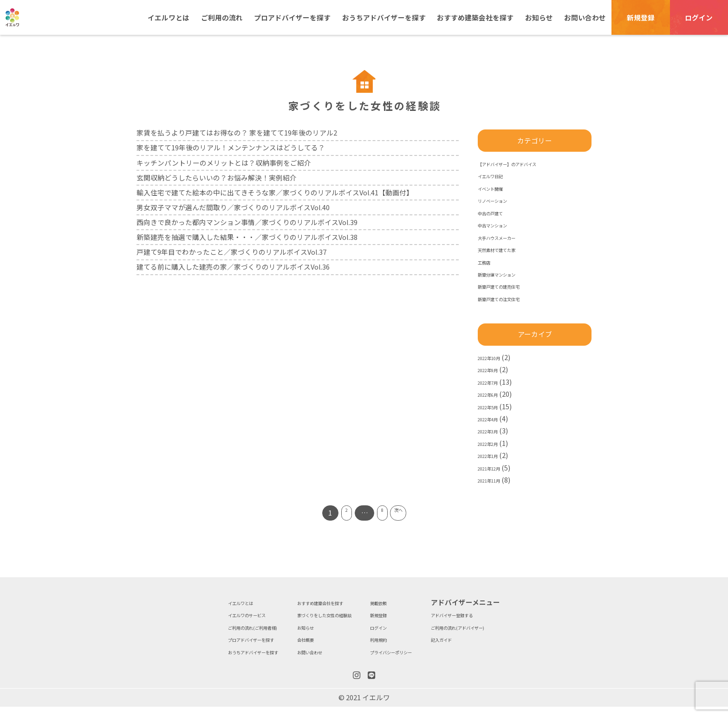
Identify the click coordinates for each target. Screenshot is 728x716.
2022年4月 (494, 418)
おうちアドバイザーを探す (384, 17)
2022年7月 (494, 382)
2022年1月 (494, 455)
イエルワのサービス (201, 614)
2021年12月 (496, 468)
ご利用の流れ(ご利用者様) (210, 627)
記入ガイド (487, 639)
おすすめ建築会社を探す (475, 17)
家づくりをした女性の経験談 (317, 614)
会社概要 (286, 639)
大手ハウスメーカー (509, 237)
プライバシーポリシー (416, 651)
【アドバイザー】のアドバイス (526, 163)
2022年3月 (494, 430)
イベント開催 (499, 188)
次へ (405, 513)
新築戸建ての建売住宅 (513, 286)
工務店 (488, 261)
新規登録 (641, 17)
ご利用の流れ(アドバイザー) (514, 627)
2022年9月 (494, 369)
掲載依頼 (395, 602)
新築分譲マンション (509, 274)
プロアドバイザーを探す (292, 17)
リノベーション (502, 200)
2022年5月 (494, 406)
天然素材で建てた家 (509, 249)
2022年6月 (494, 394)
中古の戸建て (499, 212)
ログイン (699, 17)
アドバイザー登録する (505, 614)
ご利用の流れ (222, 17)
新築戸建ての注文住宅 (513, 298)
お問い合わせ (585, 17)
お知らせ (539, 17)
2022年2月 (494, 443)
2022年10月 (496, 357)
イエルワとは (169, 17)
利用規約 (395, 639)
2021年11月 (496, 480)
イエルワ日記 (499, 175)
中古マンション (502, 224)
